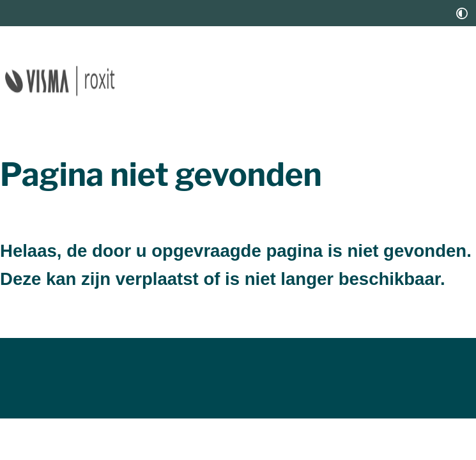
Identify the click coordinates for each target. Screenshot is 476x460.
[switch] (462, 13)
